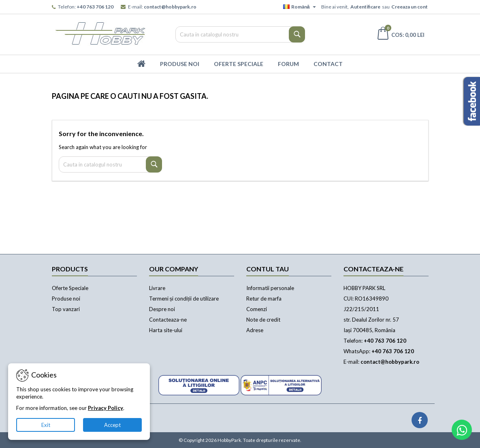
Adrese (255, 330)
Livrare (157, 288)
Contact (328, 64)
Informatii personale (270, 288)
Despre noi (162, 309)
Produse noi (66, 299)
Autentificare (365, 7)
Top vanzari (66, 309)
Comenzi (257, 309)
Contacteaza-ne (168, 320)
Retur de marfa (264, 299)
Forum (288, 64)
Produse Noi (180, 64)
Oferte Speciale (239, 64)
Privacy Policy (106, 408)
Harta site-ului (166, 330)
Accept (112, 425)
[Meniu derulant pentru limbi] (301, 7)
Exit (46, 425)
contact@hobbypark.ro (170, 7)
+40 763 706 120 (95, 7)
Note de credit (263, 320)
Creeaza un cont (410, 7)
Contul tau (268, 269)
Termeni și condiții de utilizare (184, 299)
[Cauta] (240, 34)
